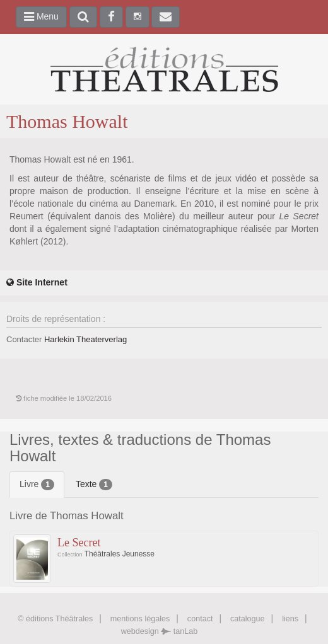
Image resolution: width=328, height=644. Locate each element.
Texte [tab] (94, 485)
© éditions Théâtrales (55, 619)
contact (200, 619)
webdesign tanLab (160, 631)
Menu (41, 16)
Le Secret (79, 543)
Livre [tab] (37, 485)
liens (290, 619)
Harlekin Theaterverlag (85, 339)
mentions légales (140, 619)
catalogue (248, 619)
